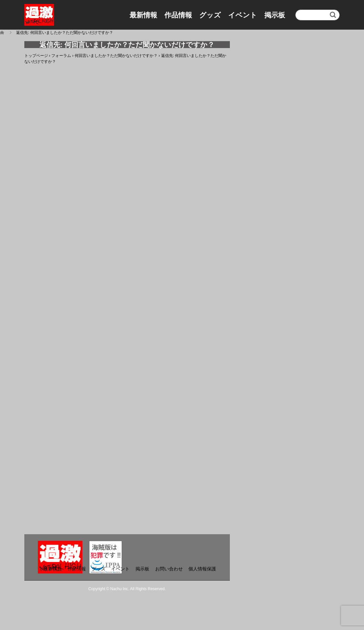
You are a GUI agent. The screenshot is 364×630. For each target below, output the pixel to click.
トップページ (36, 56)
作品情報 (178, 15)
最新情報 (143, 15)
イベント (243, 15)
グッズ (210, 15)
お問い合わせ (169, 569)
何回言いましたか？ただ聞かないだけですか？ (116, 56)
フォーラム (61, 56)
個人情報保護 (202, 569)
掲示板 (275, 15)
